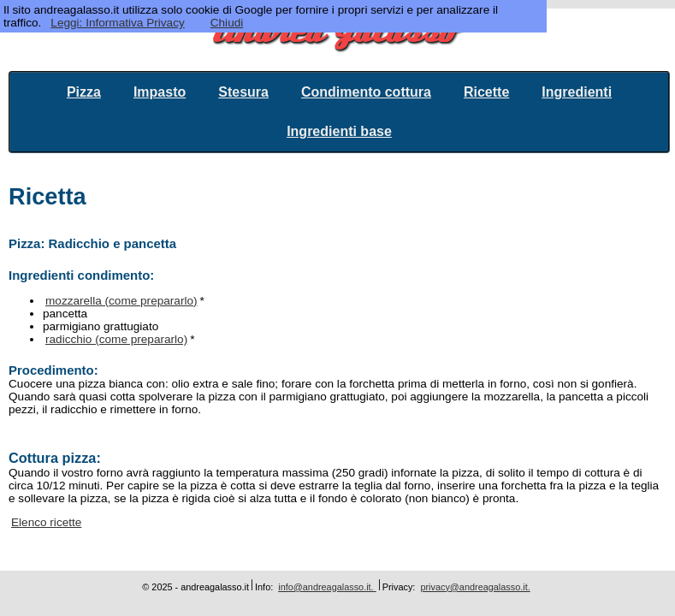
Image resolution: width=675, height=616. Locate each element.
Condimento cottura (366, 92)
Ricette (486, 92)
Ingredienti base (339, 131)
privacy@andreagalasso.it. (475, 587)
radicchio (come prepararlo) (116, 339)
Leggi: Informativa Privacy (117, 23)
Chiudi (227, 23)
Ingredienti (577, 92)
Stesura (243, 92)
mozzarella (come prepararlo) (121, 301)
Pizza (84, 92)
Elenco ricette (46, 522)
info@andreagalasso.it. (327, 587)
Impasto (160, 92)
